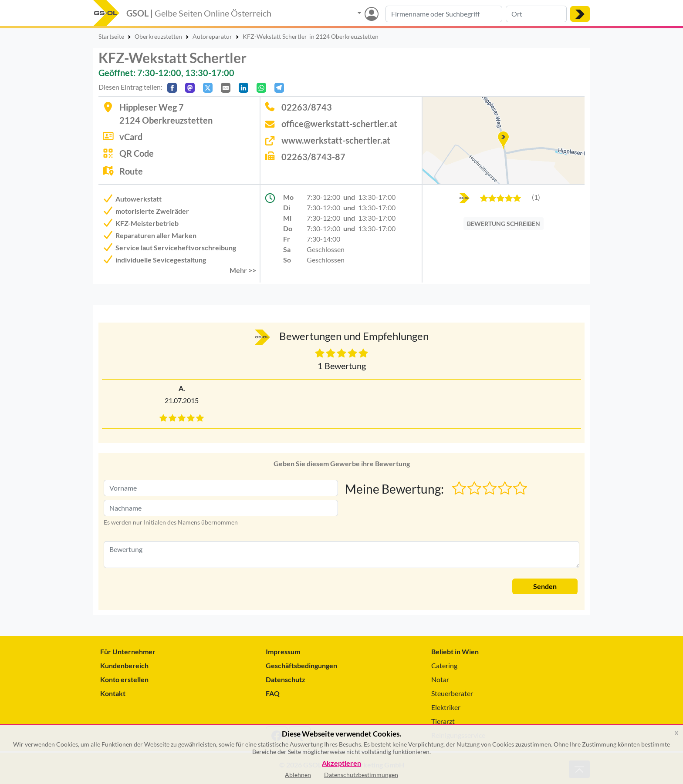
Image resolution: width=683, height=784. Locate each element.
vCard (131, 137)
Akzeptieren (341, 763)
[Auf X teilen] (208, 88)
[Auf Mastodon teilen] (190, 88)
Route (131, 171)
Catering (444, 665)
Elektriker (446, 707)
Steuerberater (452, 693)
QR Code (137, 153)
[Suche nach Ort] (536, 14)
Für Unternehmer (128, 651)
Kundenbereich (124, 665)
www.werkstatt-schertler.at (336, 140)
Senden (545, 586)
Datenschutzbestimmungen (361, 775)
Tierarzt (443, 721)
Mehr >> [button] (243, 270)
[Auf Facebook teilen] (172, 88)
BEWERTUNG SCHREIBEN (504, 224)
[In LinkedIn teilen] (243, 88)
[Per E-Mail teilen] (226, 88)
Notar (440, 679)
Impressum (283, 651)
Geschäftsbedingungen (301, 665)
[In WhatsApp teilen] (261, 88)
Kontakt (113, 693)
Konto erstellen (124, 679)
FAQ (273, 693)
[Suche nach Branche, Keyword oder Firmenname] (444, 14)
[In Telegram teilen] (279, 88)
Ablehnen (298, 775)
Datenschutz (286, 679)
